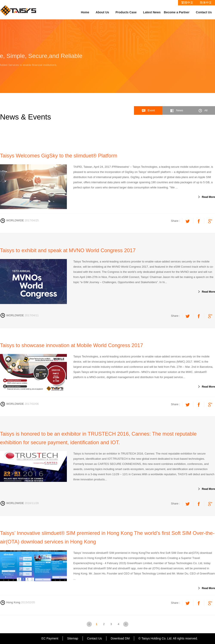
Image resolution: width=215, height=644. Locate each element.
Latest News (152, 12)
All (203, 111)
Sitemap (73, 638)
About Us (102, 12)
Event (148, 111)
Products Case (126, 12)
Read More (208, 197)
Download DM (120, 638)
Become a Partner (177, 12)
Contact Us (204, 12)
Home (85, 12)
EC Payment (50, 638)
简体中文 (206, 3)
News (177, 111)
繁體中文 (187, 3)
